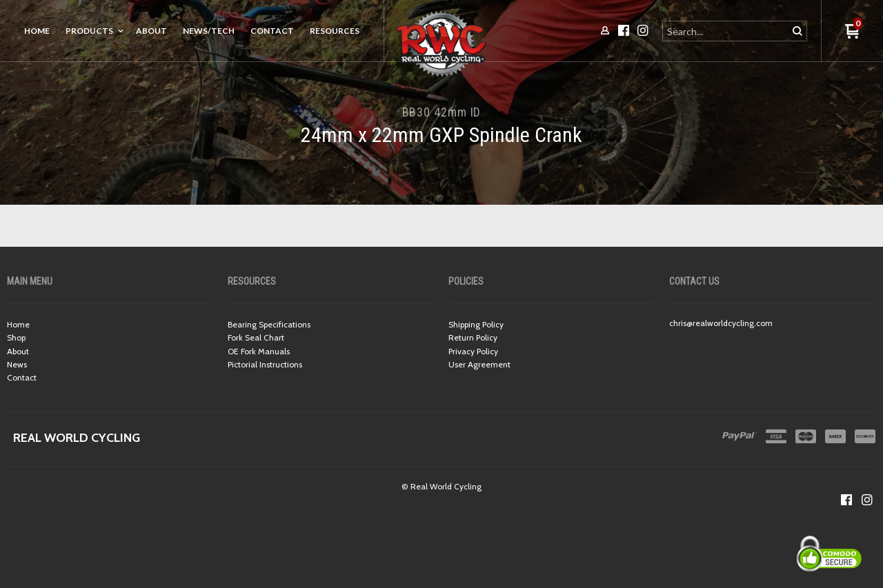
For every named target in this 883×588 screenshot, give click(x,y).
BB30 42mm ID (442, 112)
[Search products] (726, 31)
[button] (852, 32)
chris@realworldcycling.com (721, 323)
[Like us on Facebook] (846, 500)
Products (89, 31)
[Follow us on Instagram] (867, 500)
